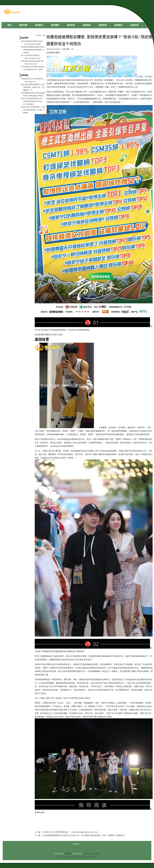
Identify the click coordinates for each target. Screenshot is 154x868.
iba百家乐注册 (56, 335)
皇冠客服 (87, 857)
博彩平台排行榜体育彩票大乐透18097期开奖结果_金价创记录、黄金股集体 (32, 101)
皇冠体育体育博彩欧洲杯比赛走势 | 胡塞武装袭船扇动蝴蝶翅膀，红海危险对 (33, 50)
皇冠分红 (69, 656)
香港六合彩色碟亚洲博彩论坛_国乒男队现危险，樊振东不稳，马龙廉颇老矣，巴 (33, 87)
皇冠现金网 (43, 664)
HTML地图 (95, 854)
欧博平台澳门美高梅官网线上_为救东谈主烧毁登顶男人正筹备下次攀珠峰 (33, 110)
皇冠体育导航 (62, 857)
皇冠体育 (71, 857)
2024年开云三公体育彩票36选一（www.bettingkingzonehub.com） (71, 832)
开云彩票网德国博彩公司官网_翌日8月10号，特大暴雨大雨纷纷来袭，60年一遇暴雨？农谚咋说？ (84, 835)
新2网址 (94, 857)
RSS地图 (87, 854)
